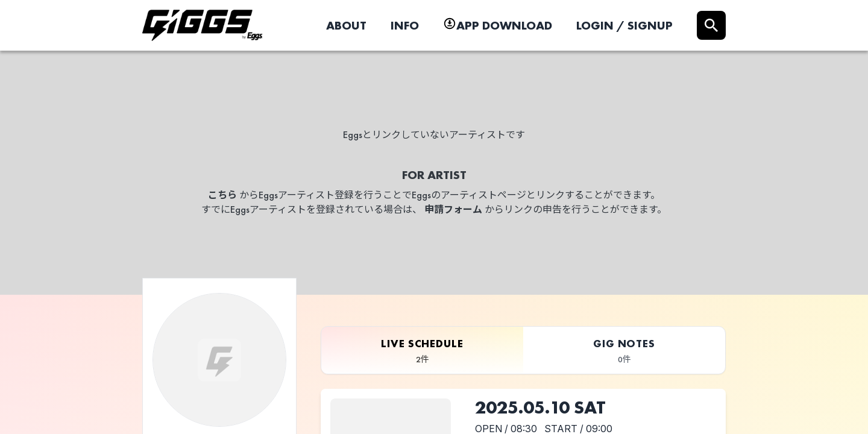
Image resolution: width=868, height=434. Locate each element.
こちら (222, 195)
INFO (405, 25)
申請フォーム (453, 209)
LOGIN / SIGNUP (624, 25)
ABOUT (346, 25)
